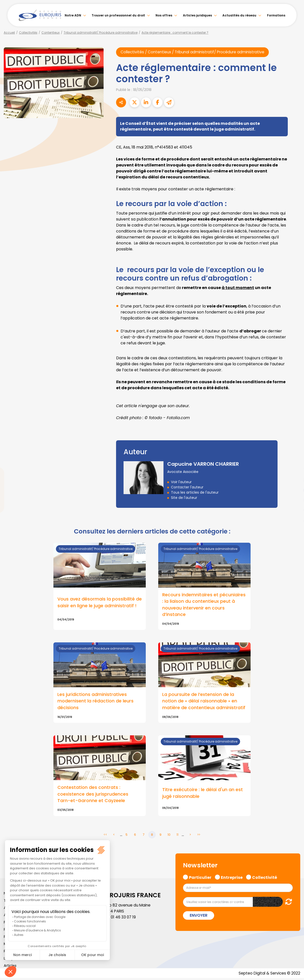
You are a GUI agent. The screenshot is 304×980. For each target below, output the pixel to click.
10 (169, 836)
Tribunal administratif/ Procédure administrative (101, 33)
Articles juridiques (197, 15)
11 (177, 836)
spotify (294, 510)
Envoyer (199, 917)
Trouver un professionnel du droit (118, 15)
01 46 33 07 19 (124, 919)
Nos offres (164, 15)
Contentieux (51, 33)
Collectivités (28, 33)
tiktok (294, 520)
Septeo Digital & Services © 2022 (269, 975)
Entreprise (232, 879)
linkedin (294, 480)
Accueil (9, 33)
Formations (276, 15)
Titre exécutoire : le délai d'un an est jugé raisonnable (203, 794)
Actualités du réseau (239, 15)
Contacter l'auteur (187, 487)
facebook (294, 460)
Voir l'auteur (181, 482)
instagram (294, 500)
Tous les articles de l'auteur (195, 492)
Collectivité (265, 879)
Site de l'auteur (184, 498)
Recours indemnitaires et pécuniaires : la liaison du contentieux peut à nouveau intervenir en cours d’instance (204, 605)
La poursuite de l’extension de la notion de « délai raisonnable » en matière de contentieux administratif (204, 702)
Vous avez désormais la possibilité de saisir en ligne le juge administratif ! (100, 603)
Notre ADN (73, 15)
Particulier (200, 879)
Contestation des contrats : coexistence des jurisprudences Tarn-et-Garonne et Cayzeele (93, 795)
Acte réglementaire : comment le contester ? (175, 33)
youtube (294, 490)
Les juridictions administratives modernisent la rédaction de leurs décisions (95, 702)
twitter (294, 470)
